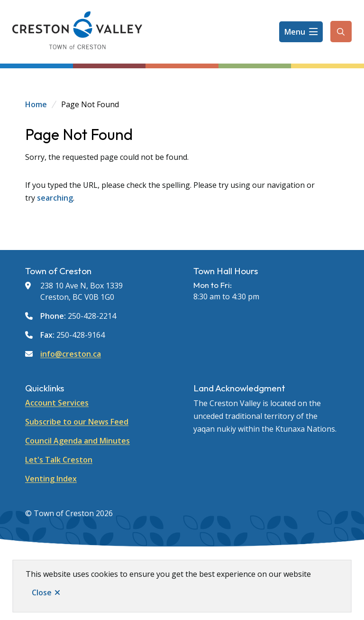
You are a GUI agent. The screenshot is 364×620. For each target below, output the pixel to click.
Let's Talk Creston (59, 460)
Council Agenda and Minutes (77, 441)
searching (55, 198)
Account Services (57, 403)
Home (36, 104)
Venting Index (51, 479)
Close (42, 592)
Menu (295, 32)
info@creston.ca (71, 354)
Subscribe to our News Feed (77, 422)
